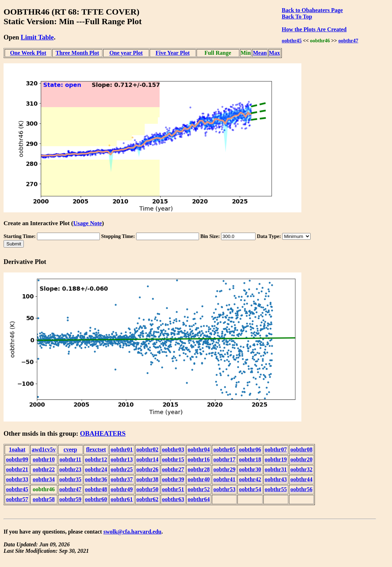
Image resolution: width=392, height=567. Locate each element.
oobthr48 (96, 489)
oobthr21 (17, 469)
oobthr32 (301, 469)
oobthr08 (301, 449)
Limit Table (37, 37)
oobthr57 (17, 499)
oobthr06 (250, 449)
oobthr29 (224, 469)
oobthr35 (70, 479)
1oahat (17, 449)
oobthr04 (199, 449)
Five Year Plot (173, 53)
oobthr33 (17, 479)
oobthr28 (199, 469)
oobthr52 (199, 489)
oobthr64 (199, 499)
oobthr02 (147, 449)
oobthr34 (44, 479)
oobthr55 (276, 489)
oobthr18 (250, 459)
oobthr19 (276, 459)
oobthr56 (301, 489)
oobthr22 (44, 469)
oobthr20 (301, 459)
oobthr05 (224, 449)
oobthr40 (199, 479)
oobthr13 (122, 459)
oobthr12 (96, 459)
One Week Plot (28, 53)
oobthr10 (44, 459)
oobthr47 (348, 41)
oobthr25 (122, 469)
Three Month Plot (77, 53)
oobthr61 (122, 499)
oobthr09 (17, 459)
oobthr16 (199, 459)
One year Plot (126, 53)
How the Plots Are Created (314, 29)
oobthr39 (173, 479)
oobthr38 (147, 479)
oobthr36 (96, 479)
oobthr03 (173, 449)
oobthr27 (173, 469)
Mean (260, 53)
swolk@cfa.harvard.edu (132, 532)
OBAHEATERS (103, 433)
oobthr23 (70, 469)
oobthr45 (292, 41)
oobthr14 (147, 459)
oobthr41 (224, 479)
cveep (70, 449)
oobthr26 (147, 469)
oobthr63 (173, 499)
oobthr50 (147, 489)
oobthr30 (250, 469)
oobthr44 (301, 479)
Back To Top (297, 17)
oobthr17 (224, 459)
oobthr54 (250, 489)
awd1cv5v (44, 449)
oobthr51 (173, 489)
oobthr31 (276, 469)
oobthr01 (122, 449)
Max (275, 53)
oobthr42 (250, 479)
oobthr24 (96, 469)
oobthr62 (147, 499)
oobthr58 (44, 499)
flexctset (96, 449)
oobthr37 (122, 479)
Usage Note (88, 223)
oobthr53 (224, 489)
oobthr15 (173, 459)
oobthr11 (70, 459)
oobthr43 (276, 479)
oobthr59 (70, 499)
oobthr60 (96, 499)
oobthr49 (122, 489)
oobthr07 (276, 449)
